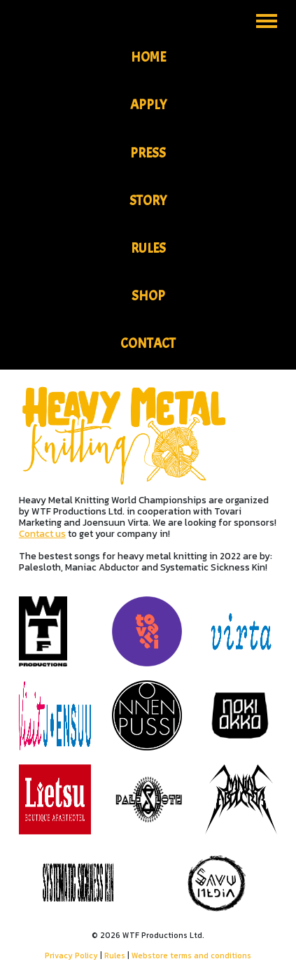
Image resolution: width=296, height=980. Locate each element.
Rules (148, 248)
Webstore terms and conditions (191, 955)
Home (148, 57)
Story (148, 201)
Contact (148, 344)
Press (148, 153)
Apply (148, 105)
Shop (148, 296)
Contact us (42, 533)
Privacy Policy (71, 955)
